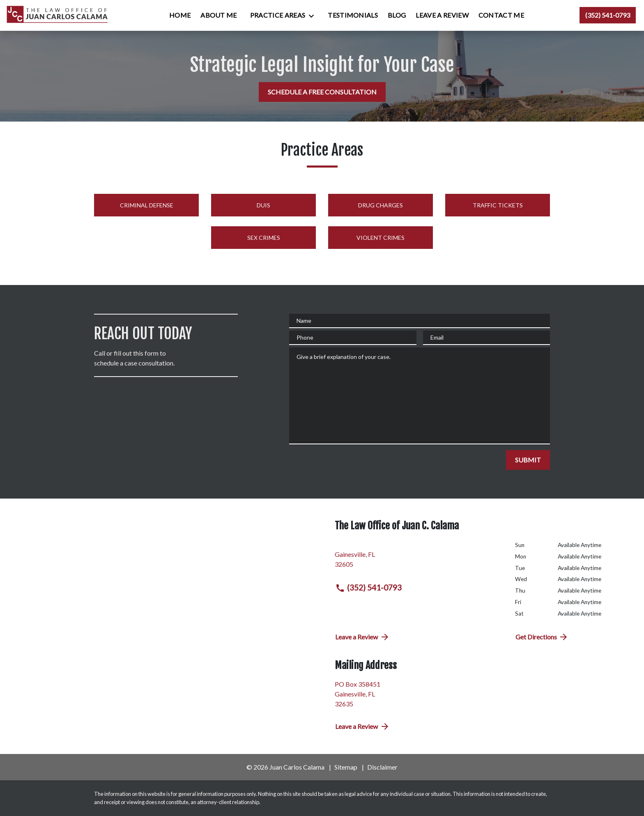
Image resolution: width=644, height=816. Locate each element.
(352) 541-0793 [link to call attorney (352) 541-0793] (368, 588)
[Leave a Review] (442, 15)
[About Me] (219, 15)
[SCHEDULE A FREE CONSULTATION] (322, 92)
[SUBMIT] (528, 460)
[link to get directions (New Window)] (419, 558)
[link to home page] (58, 15)
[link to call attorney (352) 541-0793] (608, 15)
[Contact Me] (501, 15)
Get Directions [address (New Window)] (542, 637)
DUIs (263, 205)
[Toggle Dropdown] (314, 16)
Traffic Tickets (498, 205)
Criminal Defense (147, 205)
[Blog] (397, 15)
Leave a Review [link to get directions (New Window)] (362, 637)
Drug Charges (381, 205)
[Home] (180, 15)
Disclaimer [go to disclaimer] (382, 767)
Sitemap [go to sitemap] (346, 767)
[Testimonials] (353, 15)
